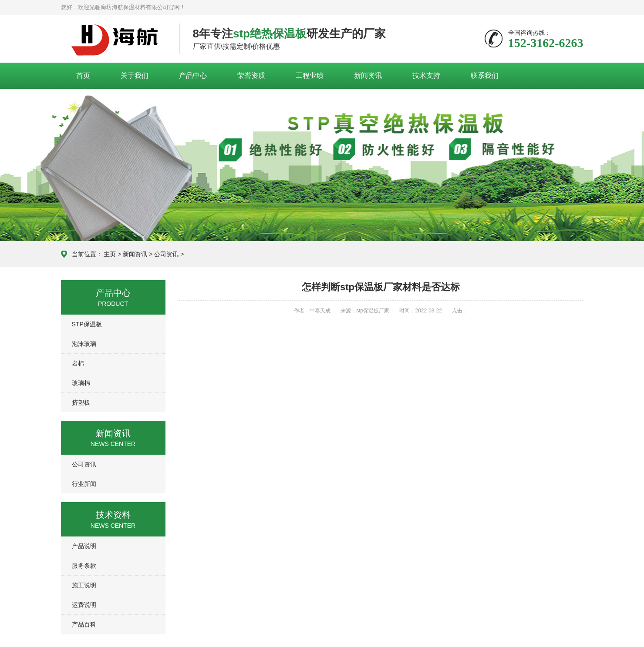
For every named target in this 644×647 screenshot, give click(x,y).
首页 (83, 75)
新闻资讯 (368, 75)
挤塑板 (81, 402)
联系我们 (485, 75)
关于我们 (135, 75)
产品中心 (193, 75)
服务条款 (84, 566)
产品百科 (84, 624)
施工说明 (84, 585)
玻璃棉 (81, 383)
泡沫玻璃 (84, 344)
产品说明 (84, 546)
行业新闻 (84, 484)
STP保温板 (87, 324)
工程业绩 (310, 75)
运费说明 (84, 605)
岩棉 (78, 363)
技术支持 (426, 75)
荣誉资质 (251, 75)
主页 (110, 254)
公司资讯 (166, 254)
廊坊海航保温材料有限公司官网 (114, 39)
